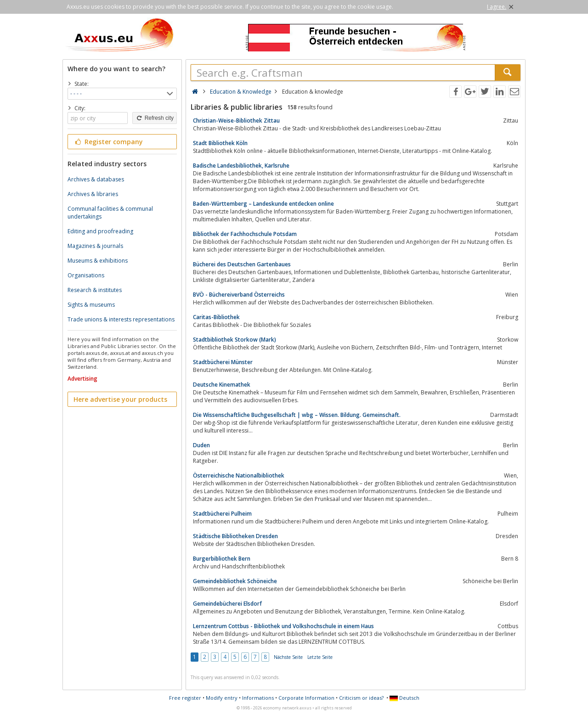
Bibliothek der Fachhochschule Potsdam (245, 234)
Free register (185, 698)
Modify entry (222, 698)
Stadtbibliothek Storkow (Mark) (235, 340)
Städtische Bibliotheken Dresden (235, 536)
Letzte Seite (320, 657)
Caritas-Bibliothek (216, 317)
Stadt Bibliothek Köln (220, 143)
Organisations (86, 275)
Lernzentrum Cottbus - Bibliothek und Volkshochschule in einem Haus (283, 626)
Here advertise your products (120, 399)
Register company (108, 142)
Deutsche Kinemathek (222, 385)
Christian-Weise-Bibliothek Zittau (236, 121)
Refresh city (155, 118)
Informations (258, 698)
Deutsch (404, 698)
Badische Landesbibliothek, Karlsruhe (241, 166)
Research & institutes (95, 290)
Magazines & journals (95, 246)
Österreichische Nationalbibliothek (239, 475)
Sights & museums (91, 305)
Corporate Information (306, 698)
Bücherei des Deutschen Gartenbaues (242, 264)
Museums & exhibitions (98, 261)
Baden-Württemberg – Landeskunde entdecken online (263, 204)
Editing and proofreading (100, 231)
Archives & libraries (93, 194)
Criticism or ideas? (361, 698)
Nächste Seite (288, 657)
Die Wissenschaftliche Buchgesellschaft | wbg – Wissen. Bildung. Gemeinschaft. (297, 415)
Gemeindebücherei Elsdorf (227, 604)
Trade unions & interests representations (121, 319)
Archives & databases (96, 179)
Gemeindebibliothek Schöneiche (235, 581)
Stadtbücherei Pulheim (222, 514)
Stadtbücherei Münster (223, 362)
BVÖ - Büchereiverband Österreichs (239, 295)
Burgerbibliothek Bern (222, 559)
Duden (201, 445)
